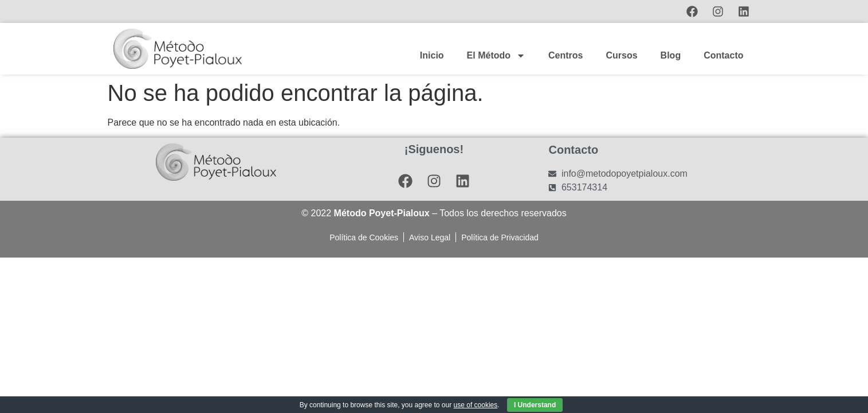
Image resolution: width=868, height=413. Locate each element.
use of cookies (476, 405)
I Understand (535, 405)
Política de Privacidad (500, 237)
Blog (671, 55)
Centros (565, 55)
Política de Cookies (364, 237)
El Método (496, 56)
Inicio (432, 55)
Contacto (723, 55)
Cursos (621, 55)
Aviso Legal (430, 237)
